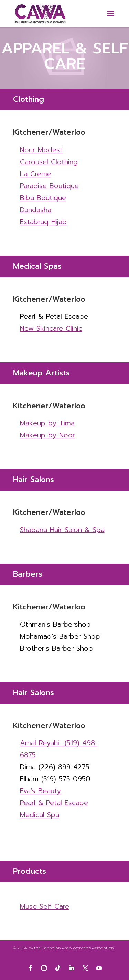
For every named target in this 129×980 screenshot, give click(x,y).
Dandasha (36, 210)
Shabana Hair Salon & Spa (62, 530)
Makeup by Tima (47, 423)
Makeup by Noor (47, 435)
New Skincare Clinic (51, 328)
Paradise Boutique (49, 186)
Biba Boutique (43, 198)
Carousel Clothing (49, 162)
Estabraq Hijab (43, 222)
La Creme (36, 174)
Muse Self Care (45, 906)
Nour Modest (41, 150)
